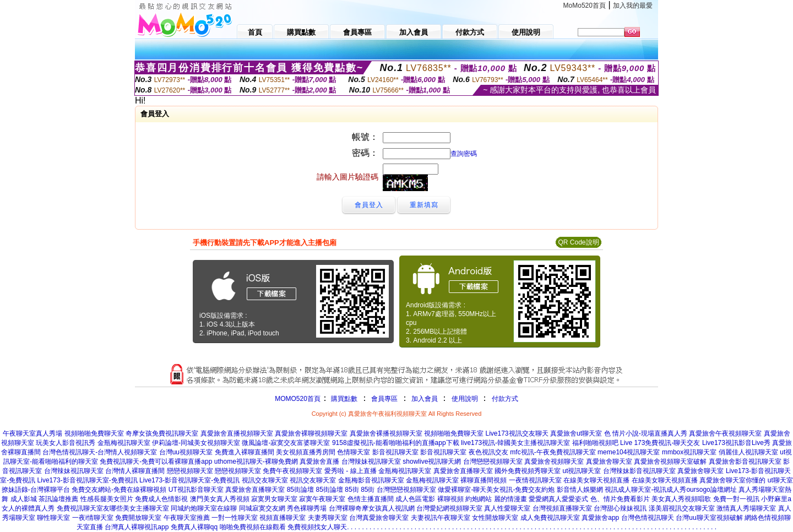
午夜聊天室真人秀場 (32, 433)
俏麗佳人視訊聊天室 (748, 452)
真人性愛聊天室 (507, 508)
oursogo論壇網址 (711, 490)
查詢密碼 (464, 154)
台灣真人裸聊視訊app (137, 527)
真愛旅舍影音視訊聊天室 (745, 462)
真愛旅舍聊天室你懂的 (732, 480)
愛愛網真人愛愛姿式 (558, 499)
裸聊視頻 (450, 499)
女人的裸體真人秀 (28, 508)
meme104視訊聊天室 (629, 452)
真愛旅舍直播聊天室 (463, 471)
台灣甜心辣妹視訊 (620, 508)
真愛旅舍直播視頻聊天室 (237, 433)
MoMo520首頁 (585, 6)
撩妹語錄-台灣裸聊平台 (36, 490)
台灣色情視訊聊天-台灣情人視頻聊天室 (100, 452)
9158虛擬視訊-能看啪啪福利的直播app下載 (396, 443)
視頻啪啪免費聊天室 (94, 433)
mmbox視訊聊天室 (689, 452)
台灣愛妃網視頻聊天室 (449, 508)
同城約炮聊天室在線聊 (204, 508)
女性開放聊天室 (495, 518)
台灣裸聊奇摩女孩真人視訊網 (372, 508)
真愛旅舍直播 (319, 462)
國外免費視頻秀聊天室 (528, 471)
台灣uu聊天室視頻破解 (709, 518)
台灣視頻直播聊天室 (562, 508)
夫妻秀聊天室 (328, 518)
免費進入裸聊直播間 (245, 452)
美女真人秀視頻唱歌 (681, 499)
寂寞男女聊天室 (274, 499)
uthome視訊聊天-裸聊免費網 (256, 462)
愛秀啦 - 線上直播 (351, 471)
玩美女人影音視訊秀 (66, 443)
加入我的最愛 (633, 6)
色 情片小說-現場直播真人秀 (646, 433)
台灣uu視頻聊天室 (186, 452)
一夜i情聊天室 (93, 518)
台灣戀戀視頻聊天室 (493, 462)
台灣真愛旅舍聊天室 (379, 518)
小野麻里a (776, 499)
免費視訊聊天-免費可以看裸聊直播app (156, 462)
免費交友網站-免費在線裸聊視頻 (119, 490)
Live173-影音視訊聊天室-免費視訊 (88, 480)
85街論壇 (300, 490)
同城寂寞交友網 (262, 508)
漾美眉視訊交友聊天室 (682, 508)
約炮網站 (479, 499)
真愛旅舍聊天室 (609, 462)
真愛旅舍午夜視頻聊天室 (725, 433)
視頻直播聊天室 (283, 518)
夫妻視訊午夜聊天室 (441, 518)
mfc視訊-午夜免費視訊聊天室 (553, 452)
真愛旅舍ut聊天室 (576, 433)
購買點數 (343, 399)
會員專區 (384, 399)
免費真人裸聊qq (194, 527)
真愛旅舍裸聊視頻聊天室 (311, 433)
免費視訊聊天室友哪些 (90, 508)
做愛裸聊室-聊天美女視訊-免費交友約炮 (496, 490)
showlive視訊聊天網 (432, 462)
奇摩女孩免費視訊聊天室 (162, 433)
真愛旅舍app (600, 518)
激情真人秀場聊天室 (746, 508)
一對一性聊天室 (235, 518)
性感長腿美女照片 (107, 499)
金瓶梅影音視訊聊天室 (371, 480)
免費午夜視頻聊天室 (292, 471)
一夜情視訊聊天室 (535, 480)
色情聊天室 (354, 452)
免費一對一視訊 (736, 499)
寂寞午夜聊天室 (322, 499)
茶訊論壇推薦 (58, 499)
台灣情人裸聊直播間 (135, 471)
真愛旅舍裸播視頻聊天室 (386, 433)
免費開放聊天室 (138, 518)
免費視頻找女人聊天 (317, 527)
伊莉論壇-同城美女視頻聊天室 (196, 443)
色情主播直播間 (371, 499)
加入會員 (425, 399)
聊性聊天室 (53, 518)
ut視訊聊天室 (582, 471)
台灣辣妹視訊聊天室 (371, 462)
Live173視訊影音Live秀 (736, 443)
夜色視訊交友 (488, 452)
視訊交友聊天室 (265, 480)
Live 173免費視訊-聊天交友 (660, 443)
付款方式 (505, 399)
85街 (352, 490)
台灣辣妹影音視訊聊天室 (639, 471)
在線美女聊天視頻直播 (596, 480)
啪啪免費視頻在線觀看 (253, 527)
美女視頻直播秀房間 (306, 452)
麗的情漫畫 (510, 499)
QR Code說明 (578, 242)
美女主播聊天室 (146, 508)
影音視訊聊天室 (395, 452)
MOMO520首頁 (298, 399)
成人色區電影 (415, 499)
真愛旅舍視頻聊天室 (554, 462)
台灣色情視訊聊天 (648, 518)
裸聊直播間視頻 (484, 480)
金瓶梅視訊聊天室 (124, 443)
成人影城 (24, 499)
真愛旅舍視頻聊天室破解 (670, 462)
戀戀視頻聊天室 (190, 471)
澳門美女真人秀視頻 (220, 499)
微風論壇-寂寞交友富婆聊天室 (286, 443)
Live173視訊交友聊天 (517, 433)
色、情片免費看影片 (620, 499)
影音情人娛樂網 (580, 490)
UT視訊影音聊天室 (196, 490)
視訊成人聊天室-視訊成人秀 (645, 490)
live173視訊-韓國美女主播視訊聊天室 (515, 443)
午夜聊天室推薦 (187, 518)
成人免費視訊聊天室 (550, 518)
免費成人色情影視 (161, 499)
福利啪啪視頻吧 (595, 443)
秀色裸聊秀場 (307, 508)
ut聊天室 (780, 480)
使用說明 (465, 399)
